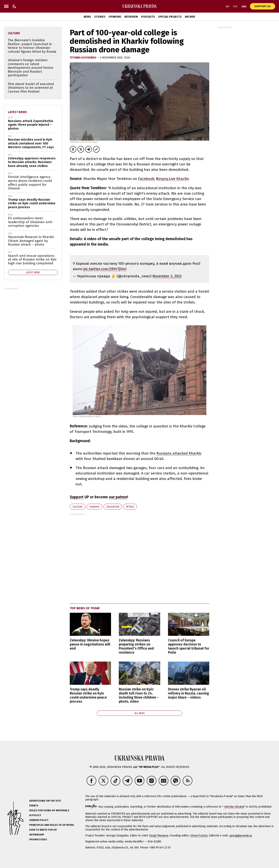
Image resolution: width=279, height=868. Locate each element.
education (113, 507)
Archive (190, 17)
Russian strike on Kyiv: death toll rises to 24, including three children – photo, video (139, 695)
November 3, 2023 (167, 276)
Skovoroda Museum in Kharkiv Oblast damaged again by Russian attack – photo (31, 241)
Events (34, 806)
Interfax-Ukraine (234, 807)
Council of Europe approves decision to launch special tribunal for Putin (189, 646)
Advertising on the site (45, 801)
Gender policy (39, 820)
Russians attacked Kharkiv (179, 453)
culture (78, 507)
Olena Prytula (199, 836)
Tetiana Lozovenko (83, 58)
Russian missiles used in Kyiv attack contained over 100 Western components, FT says (31, 143)
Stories (100, 17)
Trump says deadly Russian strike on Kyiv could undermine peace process (88, 695)
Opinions (115, 17)
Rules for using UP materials (49, 810)
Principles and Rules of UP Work (52, 825)
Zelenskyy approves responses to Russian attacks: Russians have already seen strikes (32, 162)
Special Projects (170, 17)
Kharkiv (94, 507)
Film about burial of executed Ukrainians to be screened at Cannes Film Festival (31, 88)
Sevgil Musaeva (159, 836)
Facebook (146, 179)
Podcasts (148, 17)
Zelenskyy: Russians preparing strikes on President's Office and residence (136, 646)
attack (130, 507)
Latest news (17, 112)
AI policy (35, 815)
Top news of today (85, 608)
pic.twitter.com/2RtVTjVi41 (105, 269)
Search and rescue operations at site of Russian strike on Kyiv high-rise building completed (32, 260)
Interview (131, 17)
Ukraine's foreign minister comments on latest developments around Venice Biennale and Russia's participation (31, 68)
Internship (37, 835)
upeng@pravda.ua (241, 836)
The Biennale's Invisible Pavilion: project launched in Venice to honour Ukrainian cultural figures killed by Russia (32, 46)
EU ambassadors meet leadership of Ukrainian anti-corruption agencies (31, 222)
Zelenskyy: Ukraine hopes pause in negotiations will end (90, 644)
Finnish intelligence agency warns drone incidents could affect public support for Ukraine (30, 183)
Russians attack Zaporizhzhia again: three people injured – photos (31, 125)
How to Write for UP (43, 830)
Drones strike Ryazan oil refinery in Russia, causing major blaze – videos (188, 693)
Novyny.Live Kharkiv (172, 179)
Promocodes (38, 839)
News (87, 17)
